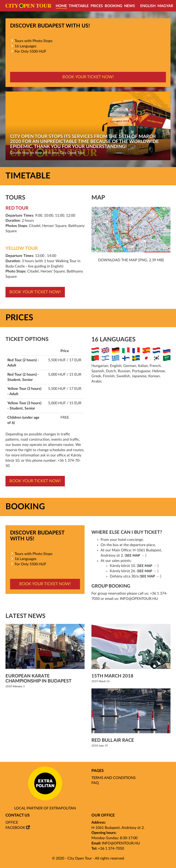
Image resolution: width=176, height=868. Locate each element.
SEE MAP (133, 556)
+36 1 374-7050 (111, 849)
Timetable (79, 6)
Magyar (165, 6)
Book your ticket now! (88, 77)
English (148, 6)
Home (61, 6)
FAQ (95, 783)
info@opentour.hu (139, 599)
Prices (97, 6)
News (130, 6)
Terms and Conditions (114, 778)
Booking (114, 6)
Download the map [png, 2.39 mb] (131, 260)
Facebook (15, 828)
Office (12, 822)
